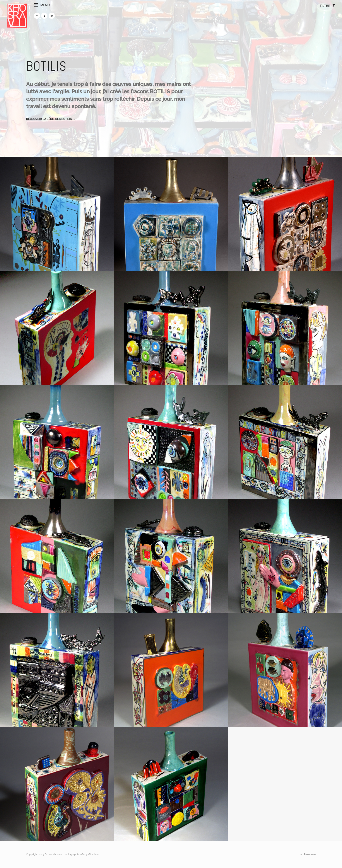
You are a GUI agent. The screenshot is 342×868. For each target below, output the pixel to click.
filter (308, 13)
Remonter (308, 854)
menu (61, 13)
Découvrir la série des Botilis (51, 119)
